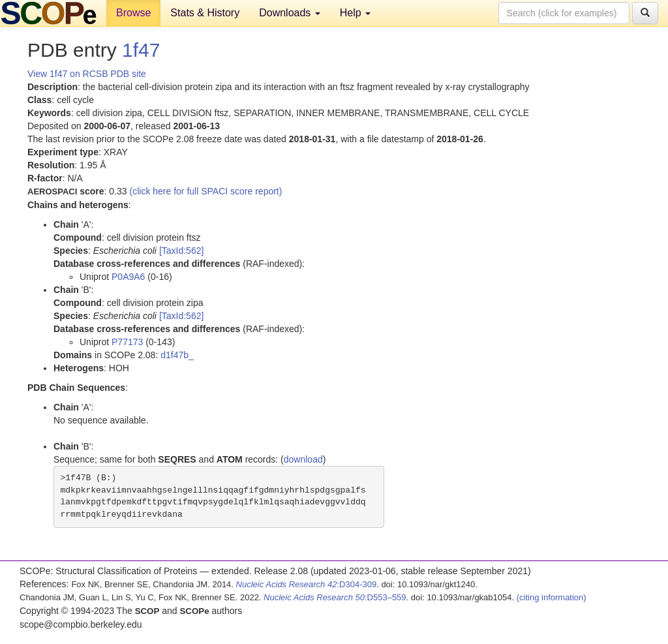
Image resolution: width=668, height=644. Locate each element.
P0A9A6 (128, 277)
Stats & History (205, 13)
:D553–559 (335, 597)
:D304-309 (307, 584)
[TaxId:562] (182, 251)
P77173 (127, 342)
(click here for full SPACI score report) (206, 191)
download (303, 459)
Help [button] (355, 13)
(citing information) (552, 597)
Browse (133, 13)
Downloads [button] (290, 13)
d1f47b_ (177, 355)
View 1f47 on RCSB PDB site (87, 74)
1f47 (141, 50)
